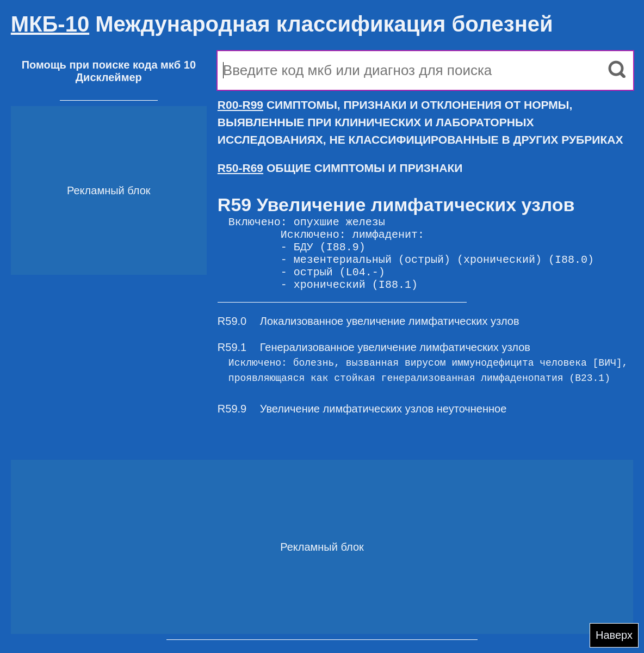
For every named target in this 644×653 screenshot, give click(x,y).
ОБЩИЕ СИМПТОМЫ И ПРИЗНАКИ (340, 168)
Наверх (614, 635)
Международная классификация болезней (282, 24)
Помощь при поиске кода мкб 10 (109, 65)
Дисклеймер (109, 77)
